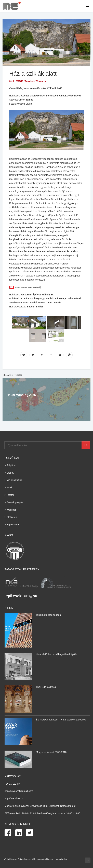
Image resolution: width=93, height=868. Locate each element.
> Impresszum (12, 525)
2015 (12, 81)
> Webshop (11, 510)
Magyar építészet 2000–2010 (51, 752)
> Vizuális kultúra (14, 480)
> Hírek (8, 487)
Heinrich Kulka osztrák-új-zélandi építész (57, 654)
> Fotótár (9, 495)
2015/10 (19, 81)
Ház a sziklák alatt (33, 74)
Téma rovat (41, 81)
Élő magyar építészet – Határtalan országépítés (61, 719)
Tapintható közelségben (48, 615)
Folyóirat (29, 81)
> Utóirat (9, 473)
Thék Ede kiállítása (46, 687)
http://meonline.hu (14, 798)
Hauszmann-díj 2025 (21, 395)
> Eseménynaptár (14, 502)
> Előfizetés (11, 517)
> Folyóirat (10, 465)
